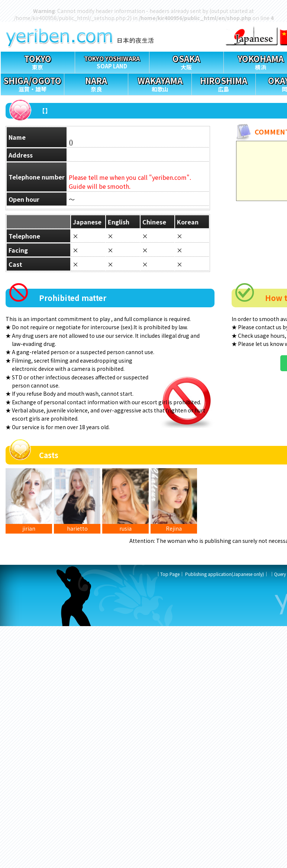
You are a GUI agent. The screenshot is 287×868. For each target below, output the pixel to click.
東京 (38, 61)
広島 (223, 83)
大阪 (186, 61)
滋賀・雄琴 (32, 83)
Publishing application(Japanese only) (225, 574)
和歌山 (160, 83)
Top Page (170, 574)
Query (280, 574)
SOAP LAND (112, 61)
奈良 (96, 83)
